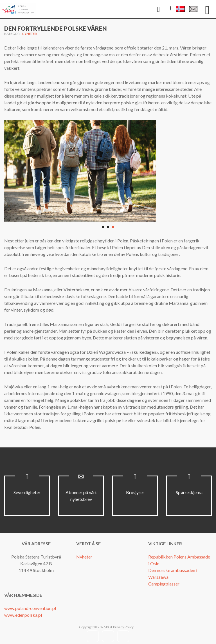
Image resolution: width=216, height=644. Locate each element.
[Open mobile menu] (207, 10)
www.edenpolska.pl (23, 615)
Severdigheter (27, 492)
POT (109, 627)
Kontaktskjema (193, 10)
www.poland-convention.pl (30, 608)
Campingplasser (164, 584)
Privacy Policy (123, 627)
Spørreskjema (189, 492)
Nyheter (29, 34)
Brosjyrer (135, 492)
